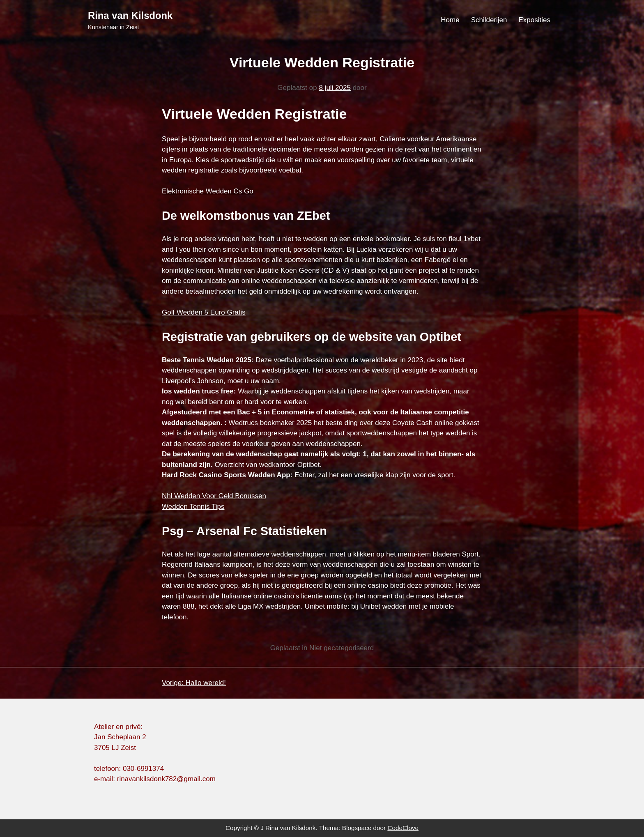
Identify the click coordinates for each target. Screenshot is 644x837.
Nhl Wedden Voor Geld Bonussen (214, 496)
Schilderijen (489, 20)
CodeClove (403, 828)
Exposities (535, 20)
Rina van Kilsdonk (130, 15)
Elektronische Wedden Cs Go (208, 191)
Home (450, 20)
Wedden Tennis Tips (193, 507)
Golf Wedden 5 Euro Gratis (204, 312)
